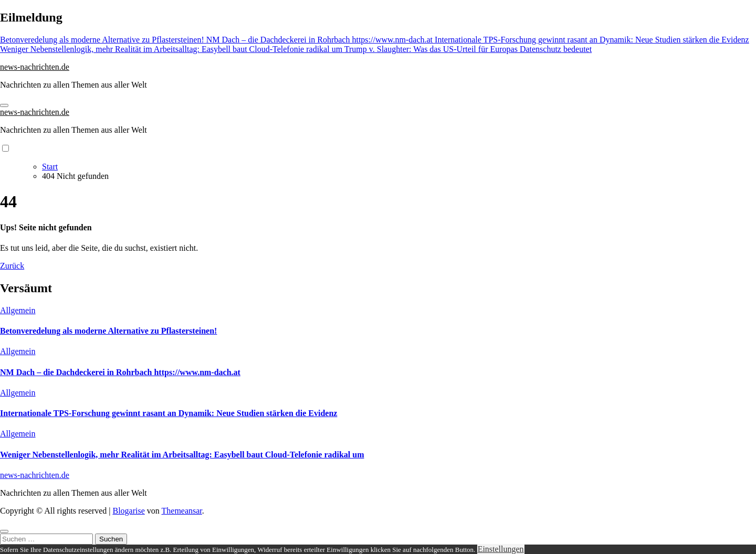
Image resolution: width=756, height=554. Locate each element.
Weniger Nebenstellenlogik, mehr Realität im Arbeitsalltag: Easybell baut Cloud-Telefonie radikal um (182, 455)
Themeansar (182, 511)
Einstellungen (501, 549)
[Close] (4, 531)
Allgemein (18, 310)
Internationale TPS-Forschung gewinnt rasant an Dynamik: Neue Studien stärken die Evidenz (169, 413)
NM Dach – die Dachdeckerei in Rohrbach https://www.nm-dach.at (120, 372)
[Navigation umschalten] (4, 105)
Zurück (12, 266)
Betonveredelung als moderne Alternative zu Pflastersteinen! (108, 331)
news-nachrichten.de (35, 67)
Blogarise (128, 511)
